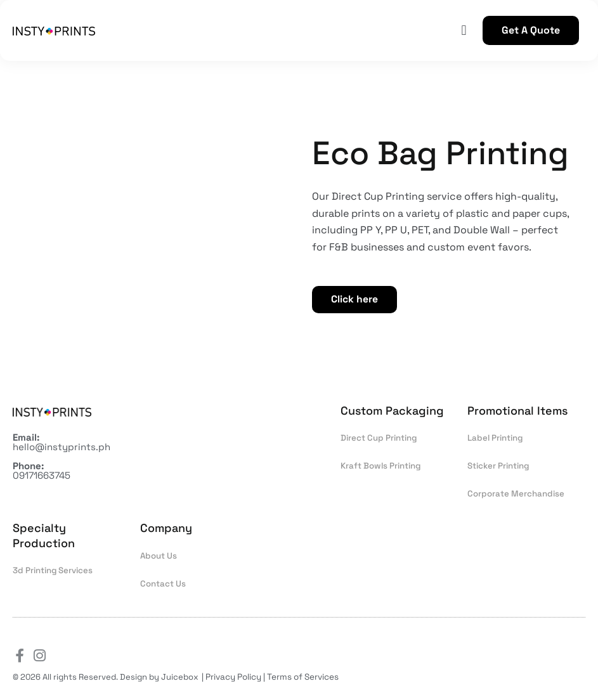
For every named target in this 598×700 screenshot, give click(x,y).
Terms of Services (302, 677)
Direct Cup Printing (378, 439)
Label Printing (495, 439)
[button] (464, 31)
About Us (158, 556)
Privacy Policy (233, 677)
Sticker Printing (498, 467)
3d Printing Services (52, 571)
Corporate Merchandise (515, 495)
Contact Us (163, 584)
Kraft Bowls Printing (380, 467)
